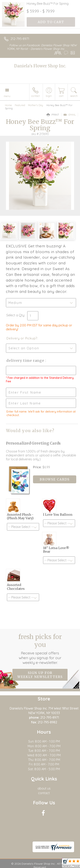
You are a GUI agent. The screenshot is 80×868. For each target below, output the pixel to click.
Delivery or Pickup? (22, 338)
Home (8, 105)
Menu (7, 96)
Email (70, 115)
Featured (20, 105)
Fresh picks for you (40, 649)
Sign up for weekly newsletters (40, 675)
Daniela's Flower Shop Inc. (40, 66)
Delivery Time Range (26, 360)
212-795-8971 (20, 39)
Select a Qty (15, 315)
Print (53, 115)
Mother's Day (36, 105)
